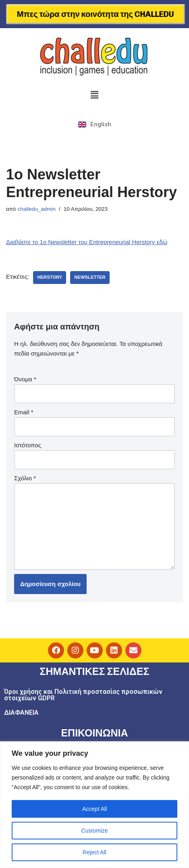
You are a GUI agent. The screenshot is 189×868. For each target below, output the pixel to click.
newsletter (90, 277)
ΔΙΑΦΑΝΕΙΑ (21, 713)
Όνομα (25, 379)
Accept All (94, 809)
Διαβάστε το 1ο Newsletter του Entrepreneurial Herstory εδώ (87, 242)
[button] (94, 95)
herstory (50, 277)
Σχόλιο (25, 478)
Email (24, 412)
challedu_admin (36, 209)
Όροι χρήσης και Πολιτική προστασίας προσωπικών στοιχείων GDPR (83, 695)
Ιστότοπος (28, 445)
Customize (94, 831)
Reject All (94, 852)
